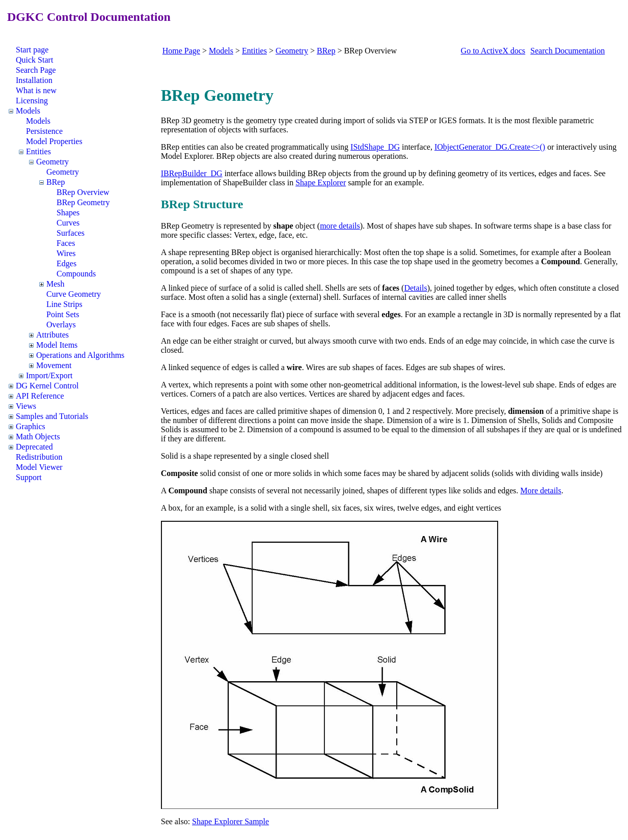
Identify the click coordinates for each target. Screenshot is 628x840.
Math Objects (38, 437)
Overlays (61, 325)
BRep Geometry (83, 202)
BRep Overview (83, 192)
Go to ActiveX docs (493, 51)
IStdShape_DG (375, 147)
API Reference (40, 396)
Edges (66, 263)
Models (28, 111)
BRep (56, 182)
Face (169, 314)
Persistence (44, 131)
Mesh (56, 284)
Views (26, 406)
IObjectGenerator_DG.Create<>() (490, 147)
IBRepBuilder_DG (192, 173)
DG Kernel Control (47, 386)
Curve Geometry (74, 294)
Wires (66, 253)
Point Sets (63, 314)
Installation (34, 80)
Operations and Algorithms (80, 355)
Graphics (31, 426)
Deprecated (34, 447)
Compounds (76, 274)
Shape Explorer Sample (230, 821)
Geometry (52, 162)
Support (29, 477)
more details (340, 226)
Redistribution (39, 457)
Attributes (52, 335)
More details (541, 491)
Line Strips (64, 304)
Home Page (181, 51)
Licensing (32, 101)
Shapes (68, 213)
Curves (68, 223)
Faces (66, 243)
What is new (36, 90)
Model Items (57, 345)
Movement (54, 365)
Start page (32, 50)
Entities (38, 151)
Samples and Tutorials (52, 416)
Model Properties (54, 141)
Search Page (36, 70)
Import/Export (49, 375)
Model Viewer (39, 467)
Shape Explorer (321, 183)
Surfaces (71, 233)
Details (415, 288)
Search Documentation (567, 51)
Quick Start (34, 60)
